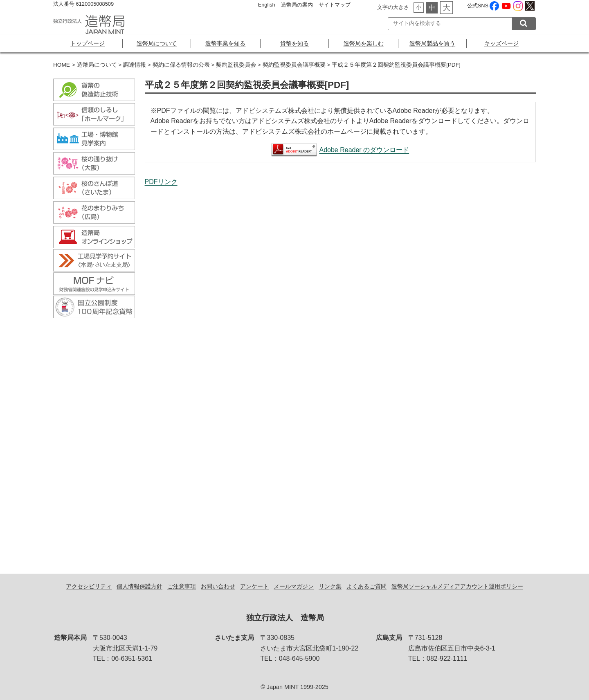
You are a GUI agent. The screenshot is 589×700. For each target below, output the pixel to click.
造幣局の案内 (297, 5)
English (267, 5)
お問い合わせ (218, 586)
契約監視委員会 (236, 65)
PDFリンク (161, 182)
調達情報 (135, 65)
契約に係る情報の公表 (181, 65)
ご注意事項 (182, 586)
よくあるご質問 (366, 586)
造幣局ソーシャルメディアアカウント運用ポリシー (457, 586)
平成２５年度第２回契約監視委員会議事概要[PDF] (340, 371)
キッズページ (501, 43)
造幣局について (157, 43)
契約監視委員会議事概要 (294, 65)
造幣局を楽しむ (364, 43)
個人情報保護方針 (139, 586)
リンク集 (330, 586)
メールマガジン (294, 586)
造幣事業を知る (225, 43)
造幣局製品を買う (432, 43)
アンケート (254, 586)
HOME (62, 65)
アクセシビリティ (89, 586)
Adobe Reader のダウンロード (364, 150)
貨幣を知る (294, 43)
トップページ (88, 43)
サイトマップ (335, 5)
